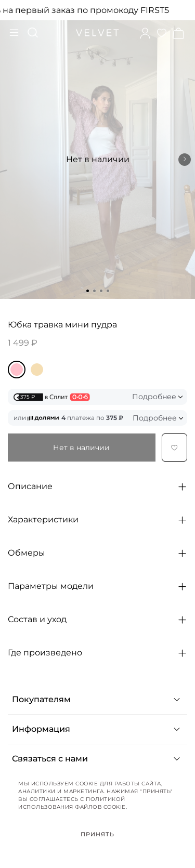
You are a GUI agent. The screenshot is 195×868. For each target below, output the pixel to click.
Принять (98, 834)
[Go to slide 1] (88, 291)
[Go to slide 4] (108, 291)
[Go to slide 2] (94, 291)
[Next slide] (185, 160)
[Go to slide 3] (101, 291)
